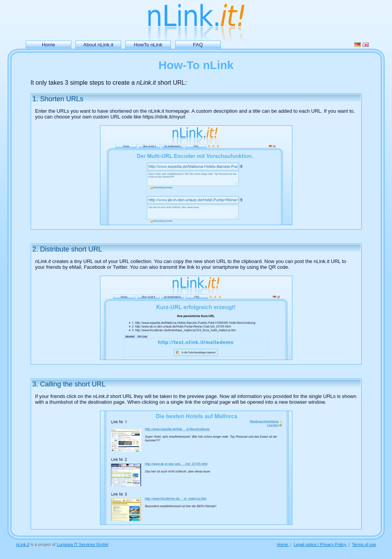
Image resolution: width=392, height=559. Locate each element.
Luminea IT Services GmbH (83, 544)
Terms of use (364, 544)
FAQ (198, 45)
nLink (23, 544)
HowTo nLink (148, 45)
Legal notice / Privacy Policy (321, 544)
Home (48, 45)
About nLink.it (98, 45)
